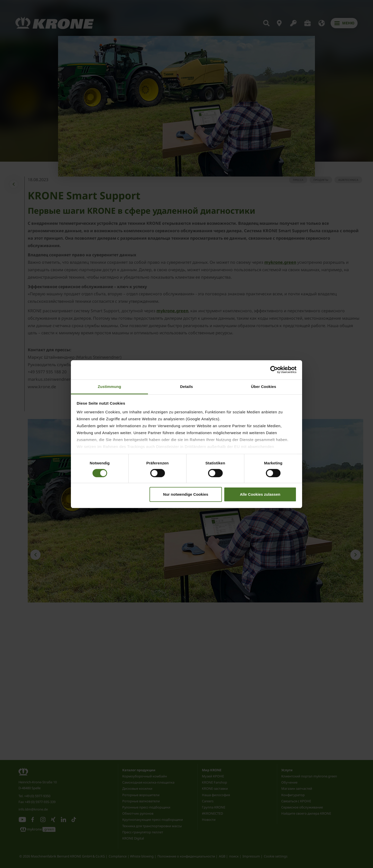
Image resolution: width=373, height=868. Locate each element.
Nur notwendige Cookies (186, 494)
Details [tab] (186, 386)
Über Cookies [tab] (264, 386)
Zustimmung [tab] (110, 386)
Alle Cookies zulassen (260, 494)
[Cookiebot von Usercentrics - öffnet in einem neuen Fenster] (274, 370)
